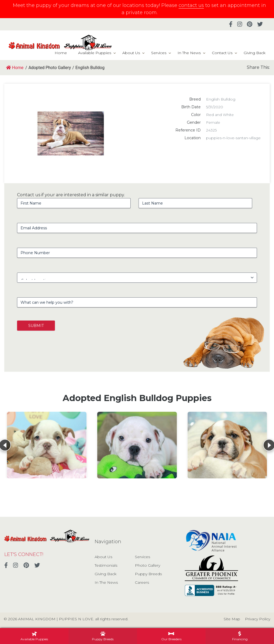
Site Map (232, 619)
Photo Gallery (148, 565)
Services (159, 53)
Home (61, 53)
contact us (191, 5)
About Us (131, 53)
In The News (189, 53)
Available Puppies (95, 53)
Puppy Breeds (148, 574)
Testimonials (106, 565)
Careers (142, 582)
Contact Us (222, 53)
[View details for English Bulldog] (47, 445)
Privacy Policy (258, 619)
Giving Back (255, 53)
